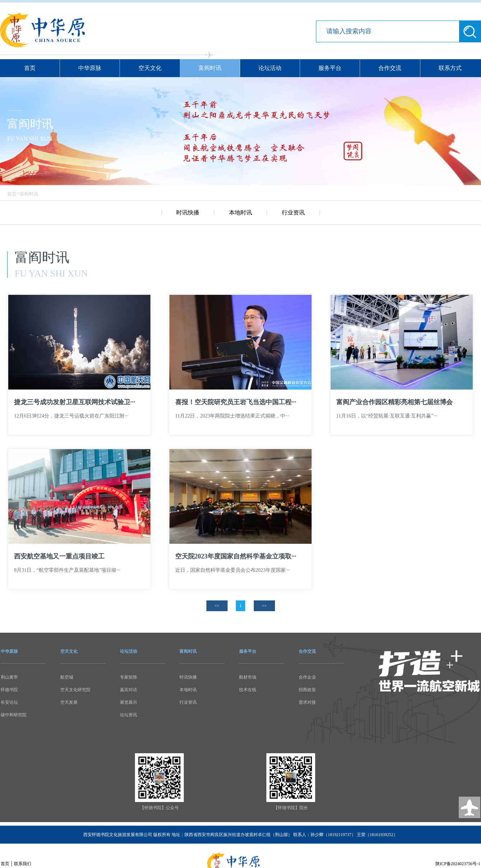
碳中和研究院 (14, 715)
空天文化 (150, 68)
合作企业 (307, 677)
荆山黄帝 (9, 677)
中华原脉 (90, 68)
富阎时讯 (210, 68)
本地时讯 (240, 213)
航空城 (67, 677)
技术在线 (248, 690)
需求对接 (307, 702)
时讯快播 (188, 213)
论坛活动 (270, 68)
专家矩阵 (129, 677)
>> (264, 606)
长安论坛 (9, 702)
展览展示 (129, 702)
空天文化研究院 (75, 690)
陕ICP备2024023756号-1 (458, 864)
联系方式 (450, 68)
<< (217, 606)
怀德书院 (9, 690)
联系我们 (23, 864)
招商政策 (307, 690)
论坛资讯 (129, 715)
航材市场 (248, 677)
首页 (30, 68)
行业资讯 (293, 213)
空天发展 (69, 702)
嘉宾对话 (129, 690)
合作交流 (390, 68)
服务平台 (330, 68)
